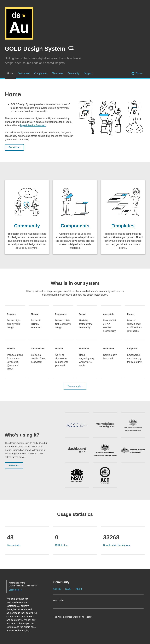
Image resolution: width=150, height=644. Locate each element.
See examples (75, 386)
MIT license (87, 617)
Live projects (14, 545)
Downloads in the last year (117, 545)
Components (41, 73)
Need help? (59, 600)
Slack (68, 589)
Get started (24, 73)
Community (73, 73)
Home (10, 73)
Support (88, 73)
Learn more (14, 590)
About (79, 589)
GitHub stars (62, 545)
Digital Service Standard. (33, 125)
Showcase (14, 466)
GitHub (139, 73)
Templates (58, 73)
